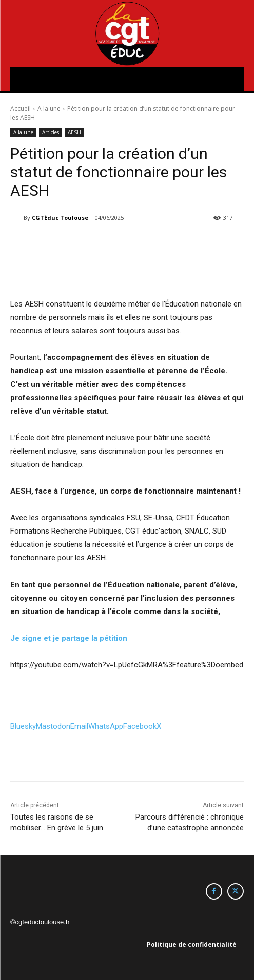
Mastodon (53, 726)
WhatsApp (106, 726)
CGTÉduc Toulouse (60, 218)
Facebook (140, 726)
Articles (51, 132)
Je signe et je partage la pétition (69, 638)
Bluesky (23, 726)
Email (79, 726)
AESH (74, 132)
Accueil (21, 108)
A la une (49, 108)
